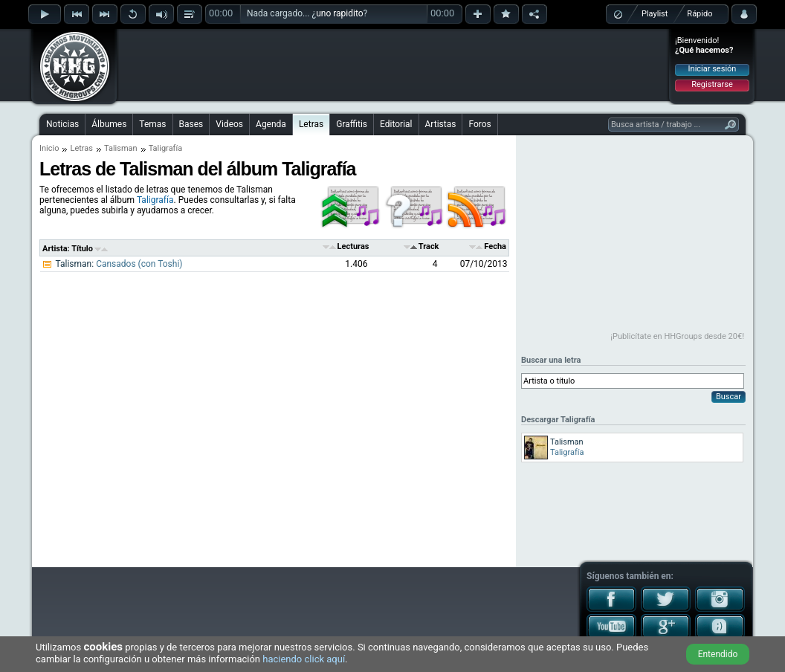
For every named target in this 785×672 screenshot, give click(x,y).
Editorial (396, 124)
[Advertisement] (393, 65)
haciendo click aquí (304, 659)
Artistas (441, 124)
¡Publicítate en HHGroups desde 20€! (677, 336)
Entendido (718, 654)
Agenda (271, 124)
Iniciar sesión (713, 69)
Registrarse (712, 84)
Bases (191, 124)
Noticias (62, 124)
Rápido (700, 14)
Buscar (729, 397)
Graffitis (352, 124)
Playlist (655, 14)
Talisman (121, 148)
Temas (152, 124)
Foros (479, 124)
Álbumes (109, 124)
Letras (311, 124)
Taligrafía (155, 200)
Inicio (49, 148)
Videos (229, 124)
